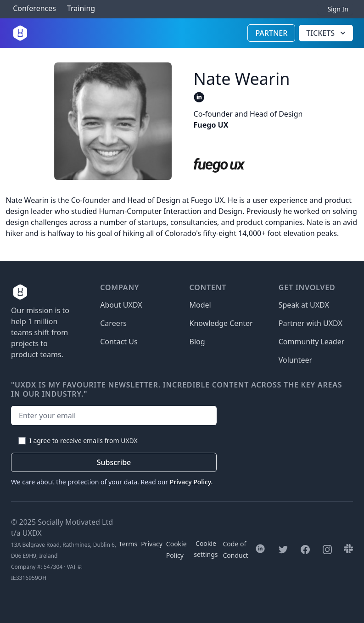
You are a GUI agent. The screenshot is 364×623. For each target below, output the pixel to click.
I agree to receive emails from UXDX (84, 441)
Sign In (338, 9)
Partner (271, 33)
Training (81, 8)
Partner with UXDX (311, 323)
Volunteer (295, 360)
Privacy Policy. (191, 482)
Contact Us (119, 342)
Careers (113, 323)
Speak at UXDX (304, 305)
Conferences (34, 8)
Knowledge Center (221, 323)
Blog (197, 342)
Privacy (152, 544)
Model (200, 305)
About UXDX (121, 305)
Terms (128, 544)
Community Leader (312, 342)
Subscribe (114, 462)
